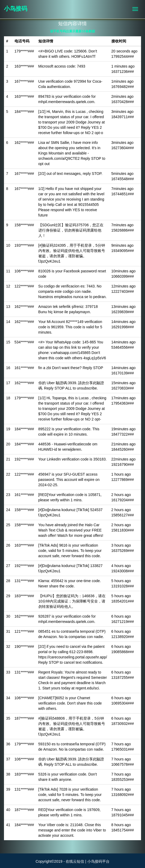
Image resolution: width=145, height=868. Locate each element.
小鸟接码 (16, 9)
